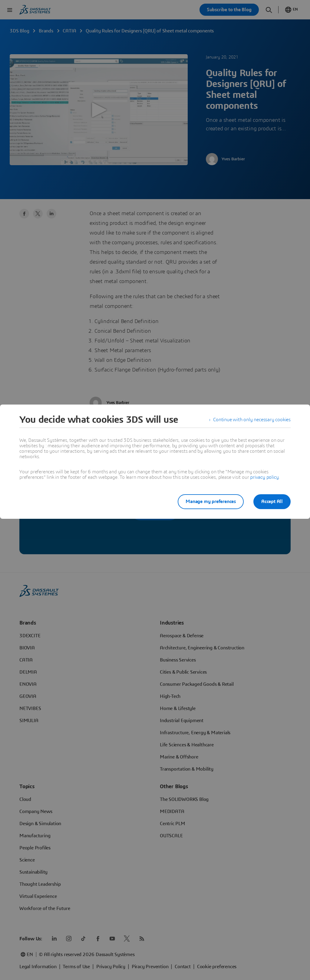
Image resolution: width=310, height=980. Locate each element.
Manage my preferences (211, 502)
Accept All (272, 502)
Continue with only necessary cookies (252, 420)
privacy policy (264, 477)
